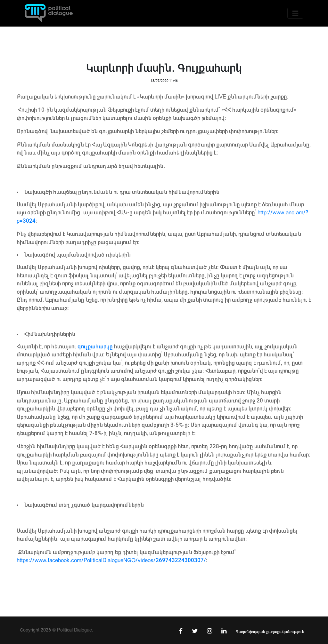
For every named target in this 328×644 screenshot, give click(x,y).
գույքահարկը (95, 347)
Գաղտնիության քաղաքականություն (270, 632)
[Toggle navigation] (295, 13)
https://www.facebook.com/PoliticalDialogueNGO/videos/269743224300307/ (111, 560)
